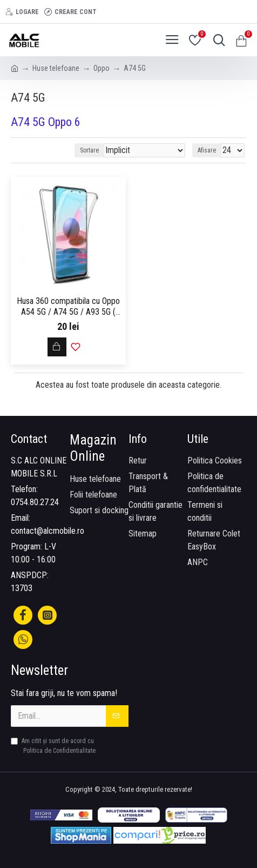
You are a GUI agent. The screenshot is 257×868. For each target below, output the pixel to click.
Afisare (207, 150)
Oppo (102, 68)
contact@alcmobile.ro (48, 531)
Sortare (89, 150)
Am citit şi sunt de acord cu (54, 746)
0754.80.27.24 (35, 502)
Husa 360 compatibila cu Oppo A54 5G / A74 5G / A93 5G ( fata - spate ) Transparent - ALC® (68, 307)
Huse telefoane (56, 68)
